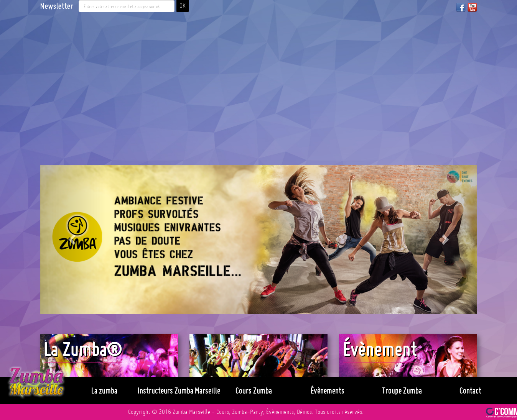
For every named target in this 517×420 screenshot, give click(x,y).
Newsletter (56, 6)
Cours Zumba (254, 390)
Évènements (328, 390)
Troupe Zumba (402, 390)
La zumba (104, 390)
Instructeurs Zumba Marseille (179, 390)
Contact (470, 390)
